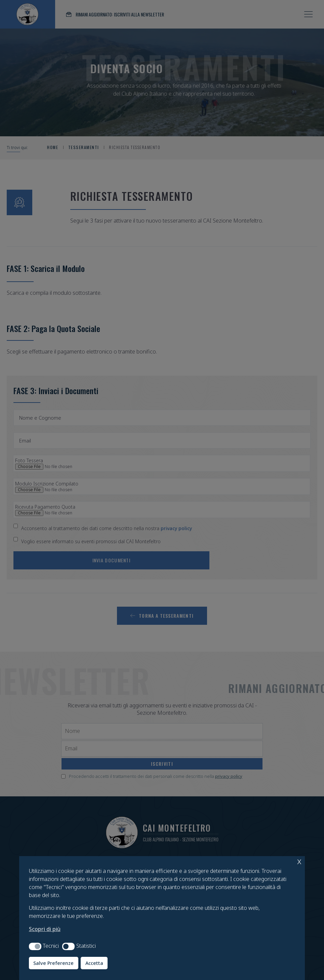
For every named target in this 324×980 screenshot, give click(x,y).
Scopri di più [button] (45, 929)
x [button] (299, 861)
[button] (35, 946)
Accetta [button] (94, 963)
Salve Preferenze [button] (53, 963)
